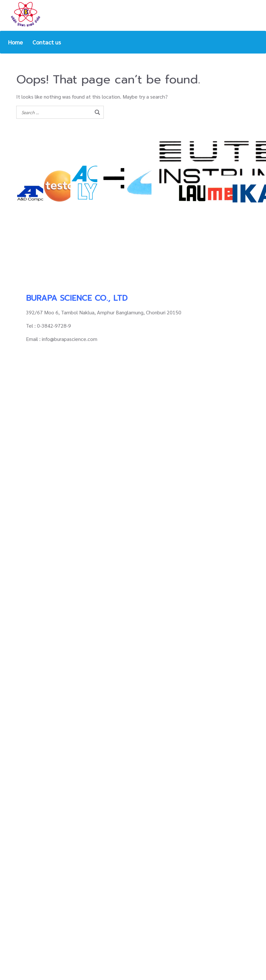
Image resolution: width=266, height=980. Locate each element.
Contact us (47, 42)
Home (15, 42)
